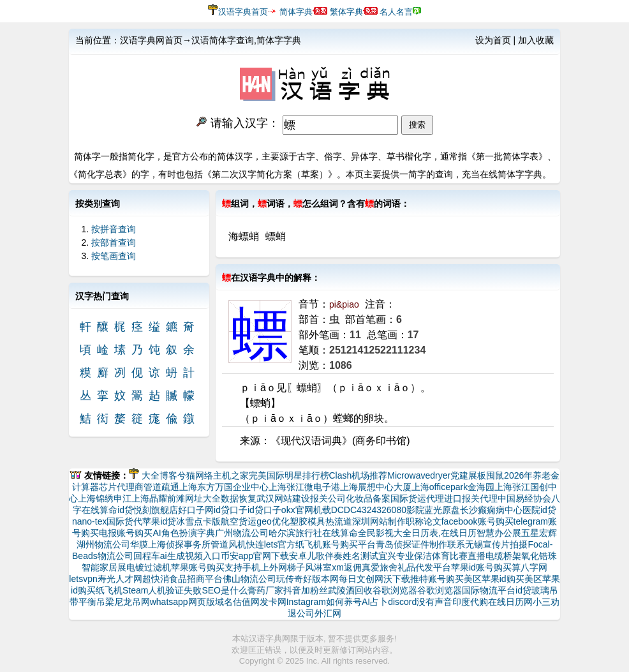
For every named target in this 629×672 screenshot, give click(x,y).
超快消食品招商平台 (182, 579)
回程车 (147, 556)
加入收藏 (536, 40)
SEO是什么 (225, 590)
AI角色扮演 (174, 533)
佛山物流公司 (249, 579)
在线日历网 (510, 602)
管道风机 (228, 544)
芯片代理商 (121, 487)
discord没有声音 (420, 602)
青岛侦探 (394, 544)
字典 (206, 533)
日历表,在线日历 (444, 533)
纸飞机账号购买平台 (336, 544)
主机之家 (231, 475)
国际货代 (124, 521)
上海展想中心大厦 (376, 487)
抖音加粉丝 (306, 590)
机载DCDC (335, 510)
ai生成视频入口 (190, 556)
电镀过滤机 (149, 567)
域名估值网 (237, 602)
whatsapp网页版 (182, 602)
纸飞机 (109, 590)
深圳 (361, 521)
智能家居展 (104, 567)
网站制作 (388, 521)
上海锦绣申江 (105, 498)
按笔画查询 (114, 256)
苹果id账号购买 (481, 567)
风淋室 (318, 567)
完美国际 (267, 475)
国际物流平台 (489, 590)
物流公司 (115, 556)
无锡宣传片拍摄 (496, 544)
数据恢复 (239, 498)
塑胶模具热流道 (321, 521)
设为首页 (493, 40)
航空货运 (239, 521)
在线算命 (340, 533)
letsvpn (83, 579)
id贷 (125, 510)
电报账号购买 (126, 533)
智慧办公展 (499, 533)
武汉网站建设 (283, 498)
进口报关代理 (471, 498)
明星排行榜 (307, 475)
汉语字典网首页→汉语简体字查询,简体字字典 (211, 40)
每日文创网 (361, 579)
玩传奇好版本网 (307, 579)
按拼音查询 (114, 229)
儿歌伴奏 (325, 556)
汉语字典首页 (243, 12)
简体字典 (296, 12)
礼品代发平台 (424, 567)
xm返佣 (347, 567)
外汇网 (328, 613)
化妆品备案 (368, 498)
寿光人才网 (120, 579)
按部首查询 (114, 243)
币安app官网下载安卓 (264, 556)
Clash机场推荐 (359, 475)
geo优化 (273, 521)
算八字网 (529, 567)
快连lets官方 (271, 544)
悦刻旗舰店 (156, 510)
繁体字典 (346, 12)
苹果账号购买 (198, 567)
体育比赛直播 (459, 556)
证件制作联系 (438, 544)
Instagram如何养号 (324, 602)
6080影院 (405, 510)
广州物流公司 (242, 533)
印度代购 (470, 602)
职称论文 (424, 521)
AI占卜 (375, 602)
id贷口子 (231, 510)
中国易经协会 (524, 498)
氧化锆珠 (539, 556)
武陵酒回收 (350, 590)
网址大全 (203, 498)
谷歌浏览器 (395, 590)
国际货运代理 (417, 498)
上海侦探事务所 (179, 544)
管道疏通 (161, 487)
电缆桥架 (503, 556)
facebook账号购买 (477, 521)
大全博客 (159, 475)
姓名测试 (360, 556)
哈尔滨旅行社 (295, 533)
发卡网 (273, 602)
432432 (372, 510)
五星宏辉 (539, 533)
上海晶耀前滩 (158, 498)
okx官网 (297, 510)
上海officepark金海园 (453, 487)
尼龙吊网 (132, 602)
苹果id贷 (159, 521)
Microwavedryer (419, 475)
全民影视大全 (385, 533)
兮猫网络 (195, 475)
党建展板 (468, 475)
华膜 (139, 544)
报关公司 (328, 498)
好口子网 (196, 510)
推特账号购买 (437, 579)
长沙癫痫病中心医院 (500, 510)
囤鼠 (495, 475)
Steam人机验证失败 (162, 590)
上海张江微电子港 (304, 487)
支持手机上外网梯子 (265, 567)
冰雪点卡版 (198, 521)
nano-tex (89, 521)
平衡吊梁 (96, 602)
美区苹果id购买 (494, 579)
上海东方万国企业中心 (224, 487)
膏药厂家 (265, 590)
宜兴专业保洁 (405, 556)
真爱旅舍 (380, 567)
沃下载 (397, 579)
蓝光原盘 (442, 510)
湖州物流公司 (103, 544)
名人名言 (396, 12)
